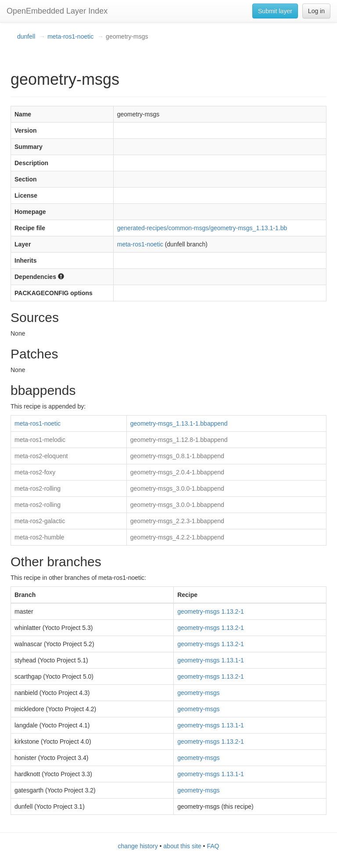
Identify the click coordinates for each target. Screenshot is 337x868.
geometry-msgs (198, 693)
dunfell (26, 36)
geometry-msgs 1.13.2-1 (211, 611)
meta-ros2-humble (39, 537)
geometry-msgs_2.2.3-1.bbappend (177, 521)
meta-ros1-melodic (40, 440)
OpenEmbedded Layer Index (57, 11)
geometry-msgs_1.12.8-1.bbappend (179, 440)
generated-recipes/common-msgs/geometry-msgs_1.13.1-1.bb (202, 228)
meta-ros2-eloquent (41, 456)
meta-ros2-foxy (35, 472)
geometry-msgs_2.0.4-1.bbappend (177, 472)
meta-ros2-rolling (38, 488)
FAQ (213, 846)
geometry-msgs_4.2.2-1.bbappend (177, 537)
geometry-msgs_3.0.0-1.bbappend (177, 488)
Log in (316, 11)
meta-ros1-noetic (70, 36)
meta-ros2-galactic (40, 521)
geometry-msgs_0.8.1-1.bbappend (177, 456)
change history (138, 846)
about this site (182, 846)
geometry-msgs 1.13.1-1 (211, 660)
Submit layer (275, 11)
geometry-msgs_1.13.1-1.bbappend (179, 423)
